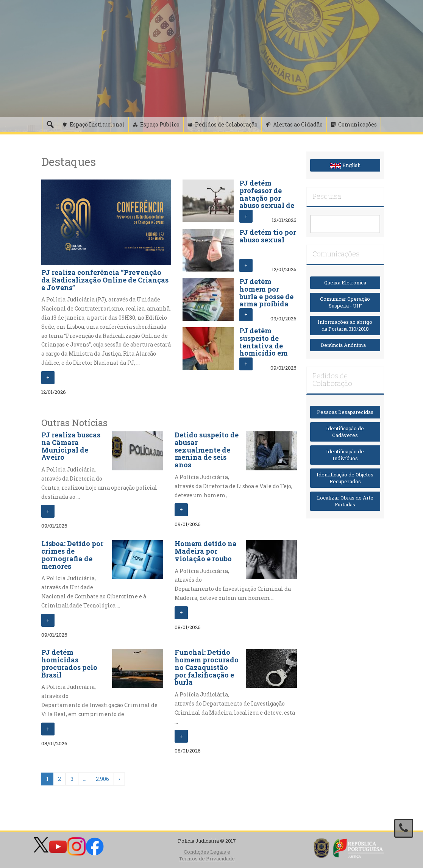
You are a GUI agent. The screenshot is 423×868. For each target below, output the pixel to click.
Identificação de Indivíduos (345, 455)
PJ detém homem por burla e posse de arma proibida (266, 293)
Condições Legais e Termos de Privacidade (207, 855)
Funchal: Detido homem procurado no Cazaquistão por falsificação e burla (207, 667)
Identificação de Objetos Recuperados (345, 478)
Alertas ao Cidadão (298, 124)
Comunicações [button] (357, 124)
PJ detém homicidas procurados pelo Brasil (69, 663)
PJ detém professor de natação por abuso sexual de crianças (267, 198)
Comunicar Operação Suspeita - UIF (345, 302)
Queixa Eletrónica (345, 283)
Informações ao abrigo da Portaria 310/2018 (345, 325)
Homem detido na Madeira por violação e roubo (206, 551)
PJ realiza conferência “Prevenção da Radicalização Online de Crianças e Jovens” (105, 280)
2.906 (102, 779)
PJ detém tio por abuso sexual (268, 236)
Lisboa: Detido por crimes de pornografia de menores (72, 555)
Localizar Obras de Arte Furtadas (345, 501)
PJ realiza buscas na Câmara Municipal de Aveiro (71, 446)
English (345, 165)
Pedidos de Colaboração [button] (226, 124)
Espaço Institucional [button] (97, 124)
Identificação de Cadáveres (345, 432)
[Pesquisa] (50, 125)
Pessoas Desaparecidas (345, 412)
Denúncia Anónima (345, 345)
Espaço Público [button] (160, 124)
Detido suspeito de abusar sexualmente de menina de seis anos (207, 450)
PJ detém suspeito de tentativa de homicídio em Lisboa (264, 346)
